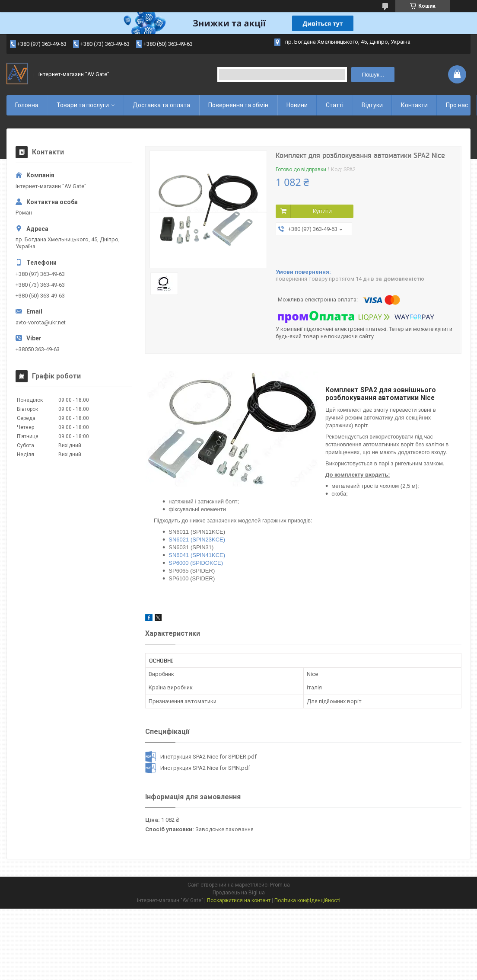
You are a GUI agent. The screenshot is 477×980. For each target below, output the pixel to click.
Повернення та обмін (238, 105)
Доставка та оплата (161, 105)
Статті (335, 105)
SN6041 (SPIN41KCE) (197, 555)
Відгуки (372, 105)
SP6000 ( (180, 563)
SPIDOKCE (207, 563)
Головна (27, 105)
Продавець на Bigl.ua (239, 893)
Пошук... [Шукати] (373, 75)
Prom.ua (280, 885)
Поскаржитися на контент (239, 900)
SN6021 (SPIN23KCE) (197, 540)
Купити (322, 211)
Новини (297, 105)
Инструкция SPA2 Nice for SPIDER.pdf (208, 757)
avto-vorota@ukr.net (41, 322)
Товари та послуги (83, 105)
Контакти (414, 105)
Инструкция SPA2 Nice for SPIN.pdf (205, 768)
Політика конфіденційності (307, 900)
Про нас (457, 105)
